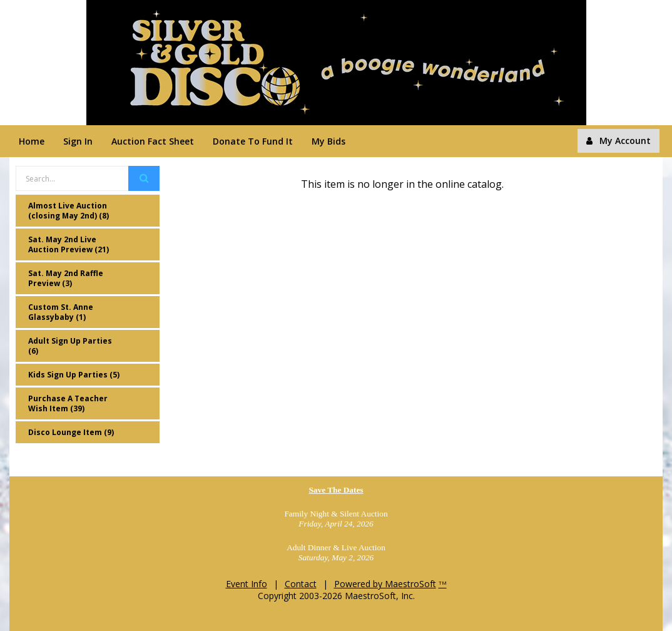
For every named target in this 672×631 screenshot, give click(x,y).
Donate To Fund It (253, 141)
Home (32, 141)
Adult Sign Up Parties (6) (70, 346)
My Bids (328, 141)
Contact (301, 584)
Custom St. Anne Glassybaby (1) (61, 312)
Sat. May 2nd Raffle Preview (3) (66, 278)
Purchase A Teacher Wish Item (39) (68, 403)
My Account (619, 141)
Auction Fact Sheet (153, 141)
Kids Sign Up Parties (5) (74, 375)
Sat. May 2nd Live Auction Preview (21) (69, 244)
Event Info (247, 584)
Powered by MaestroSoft (385, 584)
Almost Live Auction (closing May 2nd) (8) (69, 211)
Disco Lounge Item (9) (71, 432)
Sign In (78, 141)
